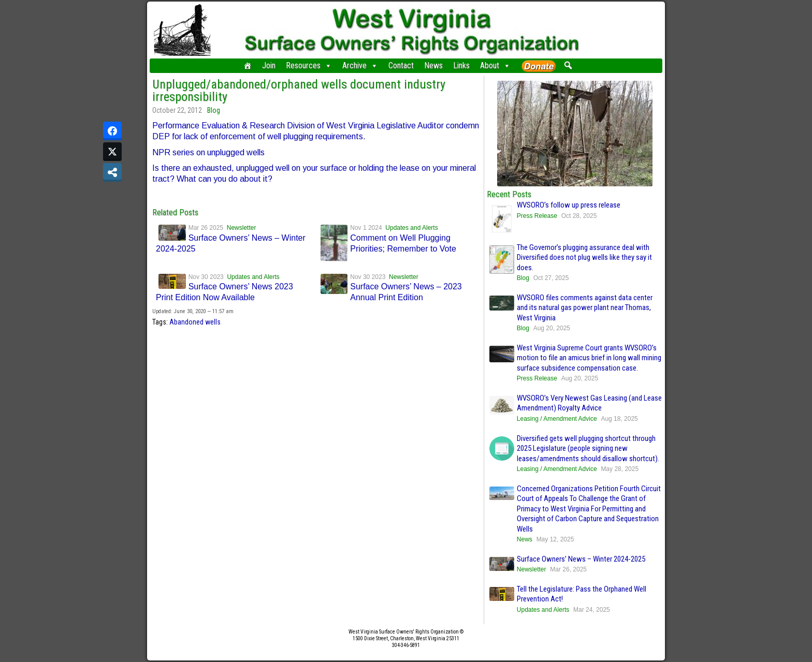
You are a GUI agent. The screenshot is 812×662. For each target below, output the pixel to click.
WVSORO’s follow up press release (569, 205)
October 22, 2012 (177, 110)
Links (461, 65)
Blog (214, 110)
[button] (568, 65)
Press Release (537, 216)
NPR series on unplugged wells (208, 152)
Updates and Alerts (411, 228)
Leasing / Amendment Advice (557, 419)
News (433, 65)
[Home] (248, 66)
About (495, 66)
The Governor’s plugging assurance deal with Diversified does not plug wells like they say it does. (584, 258)
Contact (401, 65)
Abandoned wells (195, 322)
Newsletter (242, 228)
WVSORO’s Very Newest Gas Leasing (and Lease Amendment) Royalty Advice (589, 403)
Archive (360, 66)
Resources (309, 66)
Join (269, 65)
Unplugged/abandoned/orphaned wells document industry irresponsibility (299, 91)
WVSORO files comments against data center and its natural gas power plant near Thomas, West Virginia (585, 308)
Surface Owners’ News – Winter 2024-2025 (581, 559)
